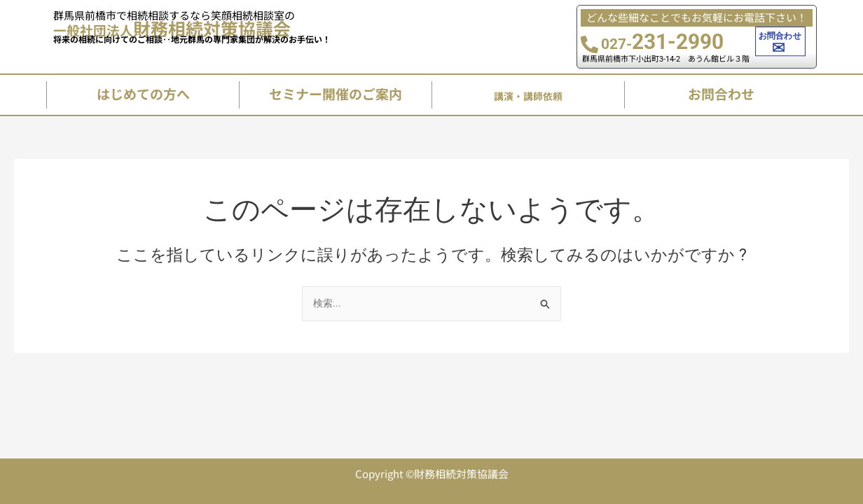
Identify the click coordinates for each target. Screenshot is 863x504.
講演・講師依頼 (529, 98)
